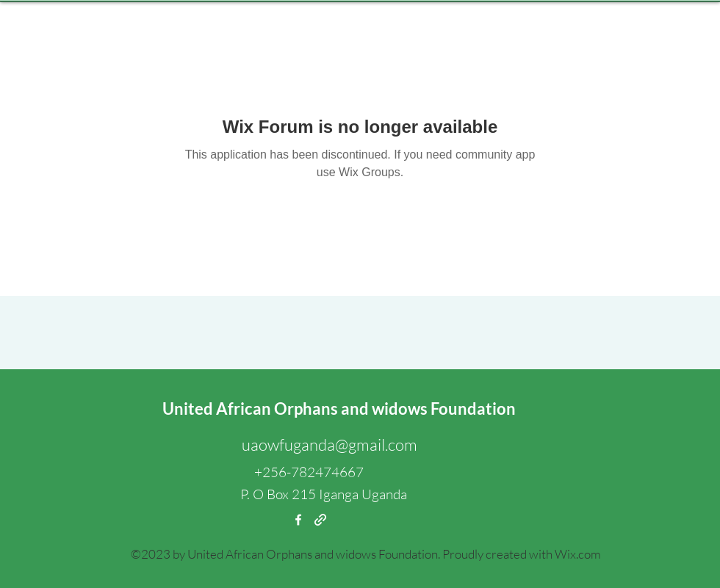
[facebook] (298, 520)
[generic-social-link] (320, 520)
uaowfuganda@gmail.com (330, 444)
